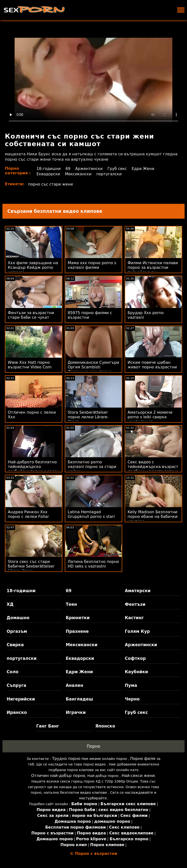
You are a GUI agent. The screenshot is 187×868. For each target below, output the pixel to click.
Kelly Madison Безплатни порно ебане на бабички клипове (153, 517)
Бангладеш (79, 699)
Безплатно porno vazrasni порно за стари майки (92, 467)
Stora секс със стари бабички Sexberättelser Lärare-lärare (31, 566)
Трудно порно (66, 759)
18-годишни (48, 169)
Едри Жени (145, 169)
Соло (12, 672)
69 (68, 169)
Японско (105, 726)
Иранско (17, 712)
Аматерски (138, 591)
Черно (132, 699)
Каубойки (136, 672)
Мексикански (79, 174)
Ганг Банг (48, 726)
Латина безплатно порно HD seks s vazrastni (93, 564)
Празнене (77, 631)
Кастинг (134, 618)
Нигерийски (21, 699)
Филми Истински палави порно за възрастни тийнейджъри (153, 267)
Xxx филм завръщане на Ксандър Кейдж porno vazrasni (33, 267)
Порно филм (143, 759)
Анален (75, 685)
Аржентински (89, 169)
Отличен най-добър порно (58, 776)
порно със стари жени (51, 184)
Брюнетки (78, 618)
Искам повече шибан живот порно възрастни (152, 365)
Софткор (135, 658)
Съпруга (16, 685)
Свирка (15, 645)
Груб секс (118, 169)
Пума (131, 685)
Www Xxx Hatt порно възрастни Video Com (30, 365)
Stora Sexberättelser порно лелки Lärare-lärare (88, 417)
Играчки (76, 712)
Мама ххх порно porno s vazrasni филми (92, 265)
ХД (10, 604)
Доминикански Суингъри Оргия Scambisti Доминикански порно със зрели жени (93, 369)
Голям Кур (137, 631)
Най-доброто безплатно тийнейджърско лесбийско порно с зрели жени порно (34, 469)
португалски (110, 174)
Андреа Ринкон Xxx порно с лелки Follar (28, 514)
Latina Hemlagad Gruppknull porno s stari (91, 514)
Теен (71, 604)
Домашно (18, 618)
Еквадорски (48, 174)
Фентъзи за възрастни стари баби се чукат (31, 315)
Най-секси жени (138, 776)
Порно (93, 746)
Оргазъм (17, 631)
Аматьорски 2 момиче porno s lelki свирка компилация (150, 417)
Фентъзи (135, 604)
